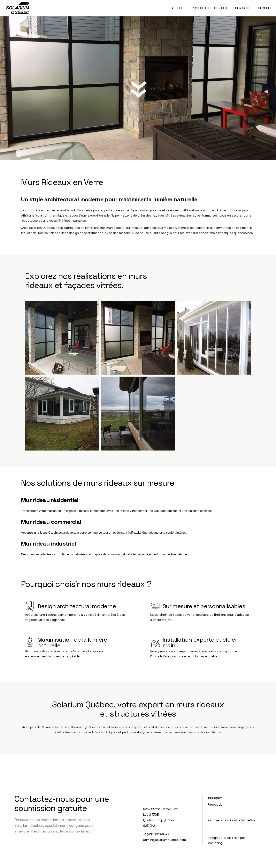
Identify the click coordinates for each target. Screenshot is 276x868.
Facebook (215, 804)
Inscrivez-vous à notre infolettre (231, 820)
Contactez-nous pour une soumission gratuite (62, 804)
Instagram (215, 798)
